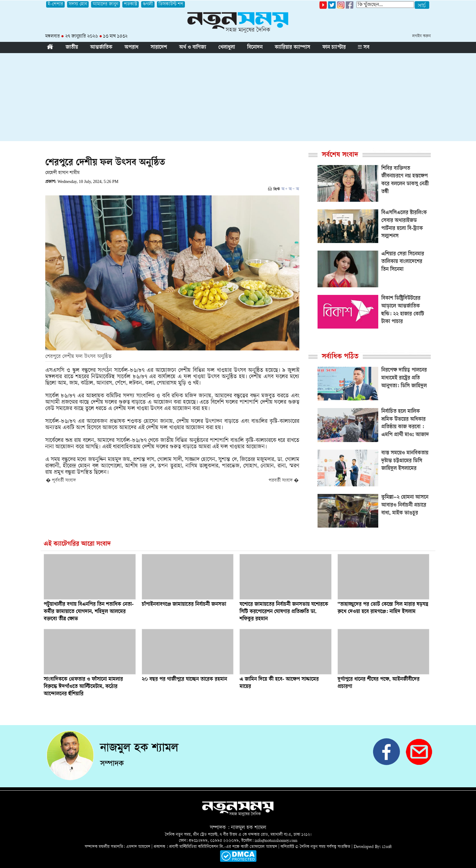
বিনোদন (255, 48)
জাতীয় (72, 48)
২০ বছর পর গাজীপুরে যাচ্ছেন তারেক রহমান (184, 680)
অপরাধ (131, 48)
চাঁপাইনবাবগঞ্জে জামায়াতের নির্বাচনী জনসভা (184, 605)
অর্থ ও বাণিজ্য (193, 48)
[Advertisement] (238, 99)
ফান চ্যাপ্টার (334, 48)
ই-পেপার (55, 4)
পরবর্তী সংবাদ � (284, 481)
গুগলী (148, 4)
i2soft (387, 847)
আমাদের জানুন (105, 4)
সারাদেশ (159, 48)
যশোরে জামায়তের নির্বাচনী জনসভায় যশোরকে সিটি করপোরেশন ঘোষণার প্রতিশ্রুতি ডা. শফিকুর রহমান (284, 612)
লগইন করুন (422, 36)
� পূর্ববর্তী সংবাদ (61, 481)
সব (364, 48)
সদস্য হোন (78, 4)
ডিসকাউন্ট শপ (171, 4)
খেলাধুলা (227, 48)
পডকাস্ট (131, 4)
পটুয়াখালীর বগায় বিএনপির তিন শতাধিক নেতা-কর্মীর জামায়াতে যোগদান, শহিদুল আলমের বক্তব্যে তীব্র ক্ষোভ (89, 612)
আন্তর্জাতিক (101, 48)
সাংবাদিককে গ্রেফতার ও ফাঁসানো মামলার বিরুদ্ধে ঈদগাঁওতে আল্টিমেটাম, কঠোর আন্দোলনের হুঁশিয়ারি (83, 687)
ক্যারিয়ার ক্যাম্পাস (292, 48)
